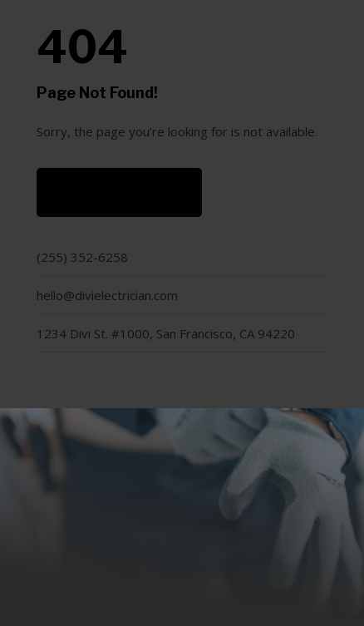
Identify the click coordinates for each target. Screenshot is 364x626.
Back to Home (119, 192)
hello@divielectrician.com (107, 295)
